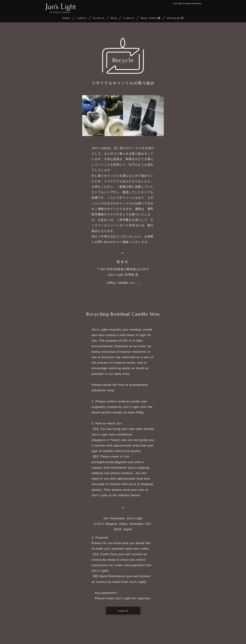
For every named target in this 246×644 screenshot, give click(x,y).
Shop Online (149, 18)
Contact (129, 18)
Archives (99, 18)
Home (66, 18)
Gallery (82, 18)
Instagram (174, 18)
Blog (114, 18)
